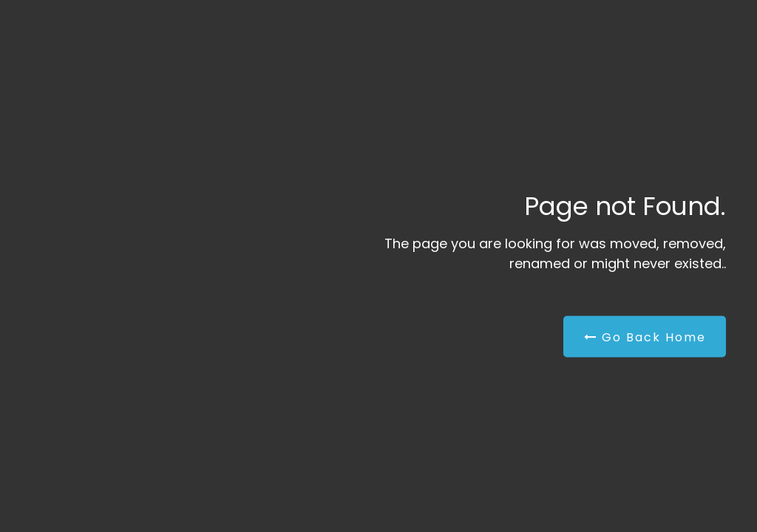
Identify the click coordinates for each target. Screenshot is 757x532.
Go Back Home (645, 337)
